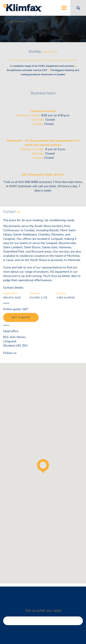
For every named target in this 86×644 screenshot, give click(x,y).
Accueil (10, 21)
